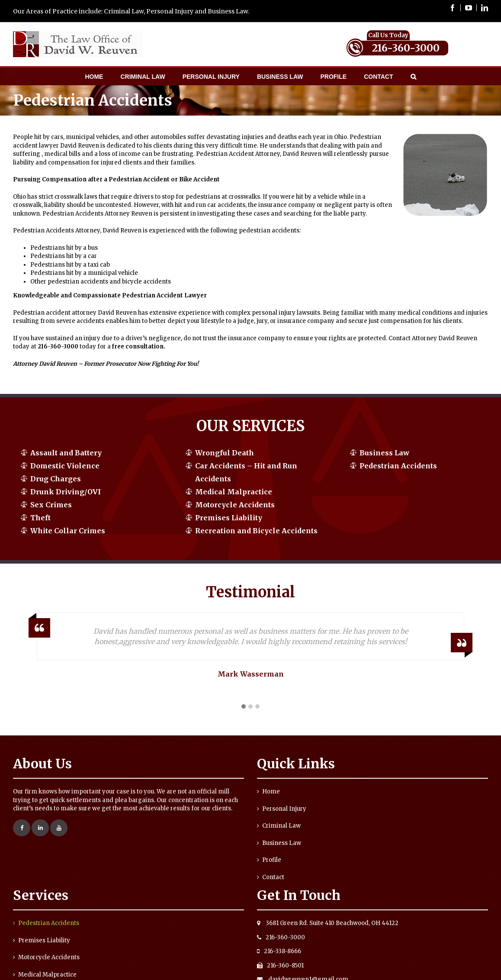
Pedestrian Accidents (398, 466)
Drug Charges (56, 479)
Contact (273, 877)
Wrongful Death (225, 453)
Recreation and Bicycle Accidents (256, 531)
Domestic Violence (65, 466)
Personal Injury (284, 809)
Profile (272, 860)
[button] (244, 707)
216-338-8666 (279, 951)
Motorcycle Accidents (235, 505)
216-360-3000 (406, 48)
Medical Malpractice (234, 492)
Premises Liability (229, 518)
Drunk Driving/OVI (66, 492)
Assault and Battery (66, 453)
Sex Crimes (51, 505)
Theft (40, 518)
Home (271, 791)
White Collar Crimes (68, 531)
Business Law (384, 453)
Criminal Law (281, 826)
